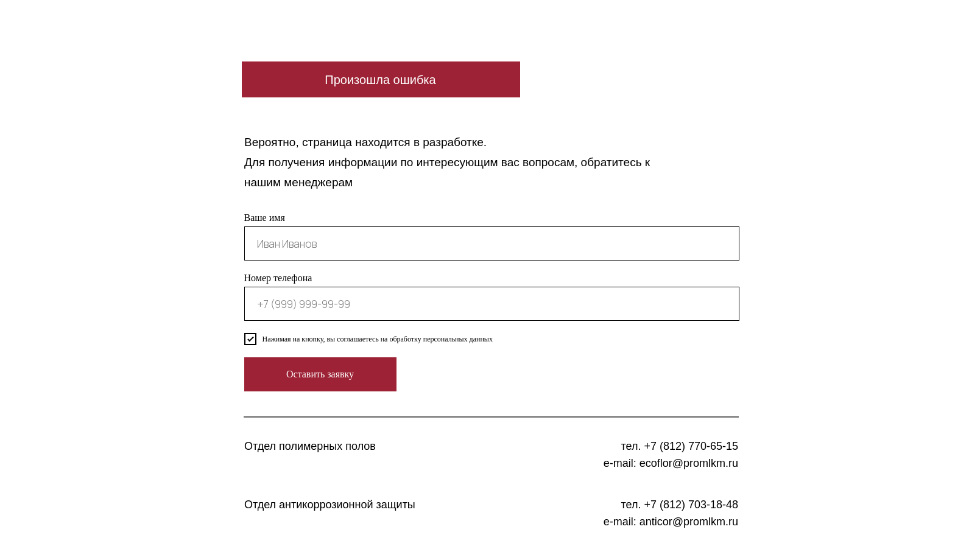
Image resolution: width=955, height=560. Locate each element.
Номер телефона (278, 278)
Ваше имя (265, 218)
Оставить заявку (320, 374)
